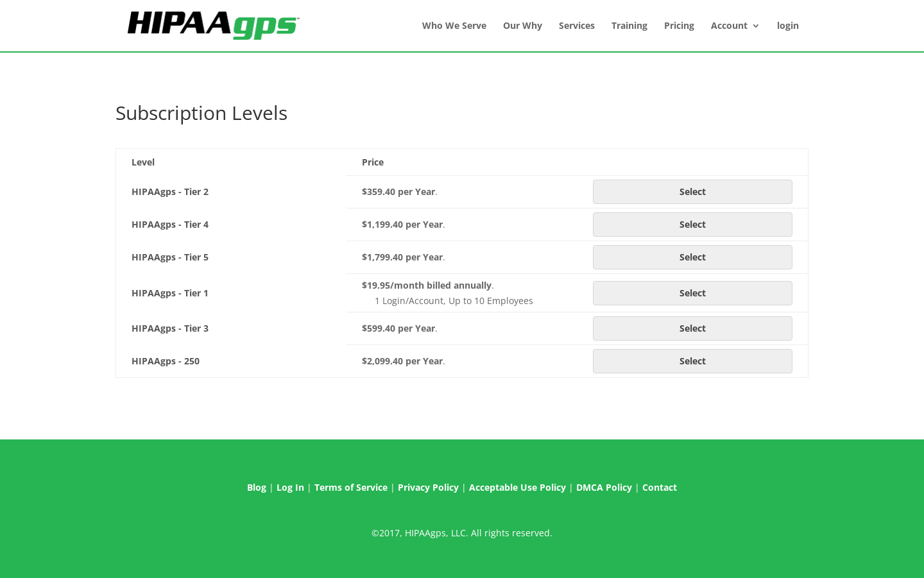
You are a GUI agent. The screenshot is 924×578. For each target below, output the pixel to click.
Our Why (523, 26)
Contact (660, 487)
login (788, 26)
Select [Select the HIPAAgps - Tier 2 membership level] (693, 191)
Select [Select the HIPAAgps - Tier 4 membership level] (693, 224)
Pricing (679, 26)
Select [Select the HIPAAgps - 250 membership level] (693, 361)
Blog (257, 487)
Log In (290, 487)
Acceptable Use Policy (518, 487)
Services (577, 26)
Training (629, 26)
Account (729, 26)
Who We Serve (454, 26)
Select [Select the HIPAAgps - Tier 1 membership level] (693, 293)
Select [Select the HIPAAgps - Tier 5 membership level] (693, 257)
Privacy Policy (428, 487)
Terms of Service (351, 487)
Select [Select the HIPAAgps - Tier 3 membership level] (693, 328)
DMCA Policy (604, 487)
